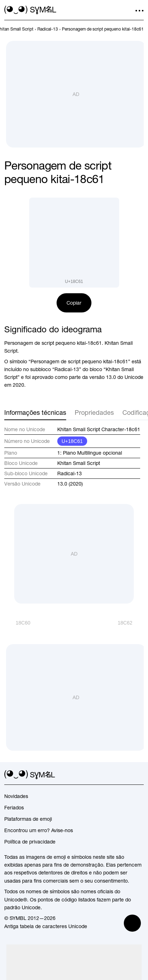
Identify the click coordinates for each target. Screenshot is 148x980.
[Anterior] (17, 623)
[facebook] (139, 775)
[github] (127, 775)
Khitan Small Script (79, 463)
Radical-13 (70, 473)
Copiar (74, 303)
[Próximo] (131, 623)
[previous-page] (48, 29)
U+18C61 (72, 441)
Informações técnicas (35, 413)
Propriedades (94, 413)
